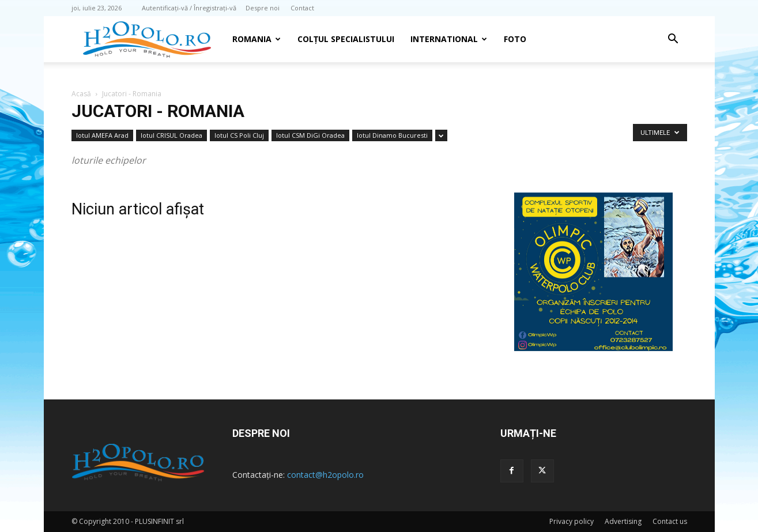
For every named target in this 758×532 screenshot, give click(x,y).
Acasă (81, 94)
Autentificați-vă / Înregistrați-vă (189, 8)
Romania (257, 39)
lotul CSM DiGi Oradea (310, 135)
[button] (673, 40)
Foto (515, 39)
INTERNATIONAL (449, 39)
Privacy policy (572, 521)
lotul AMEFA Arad (102, 135)
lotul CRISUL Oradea (171, 135)
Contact (302, 8)
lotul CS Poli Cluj (239, 135)
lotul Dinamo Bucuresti (392, 135)
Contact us (670, 521)
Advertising (623, 521)
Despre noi (263, 8)
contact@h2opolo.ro (325, 475)
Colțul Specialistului (346, 39)
